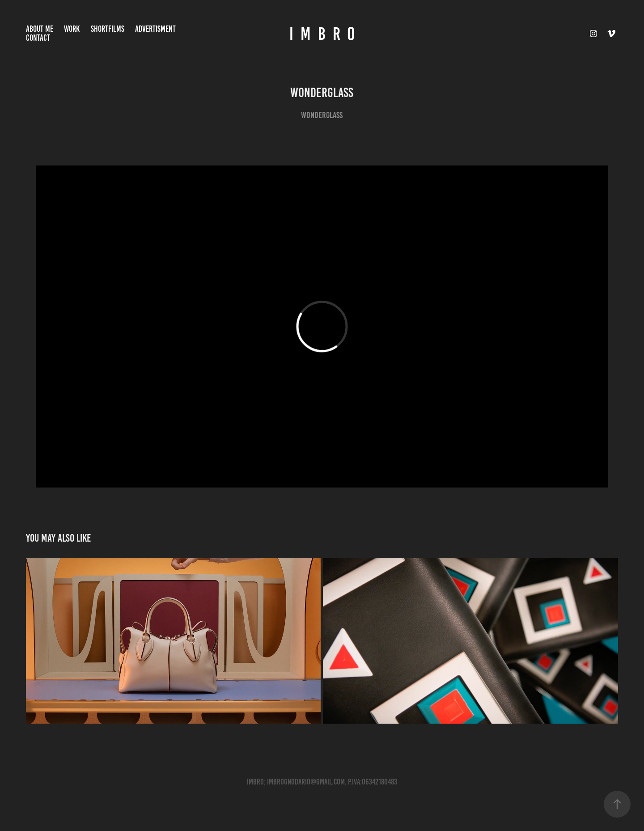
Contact (38, 38)
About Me (40, 29)
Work (72, 29)
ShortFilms (108, 29)
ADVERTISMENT (155, 29)
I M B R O (322, 34)
